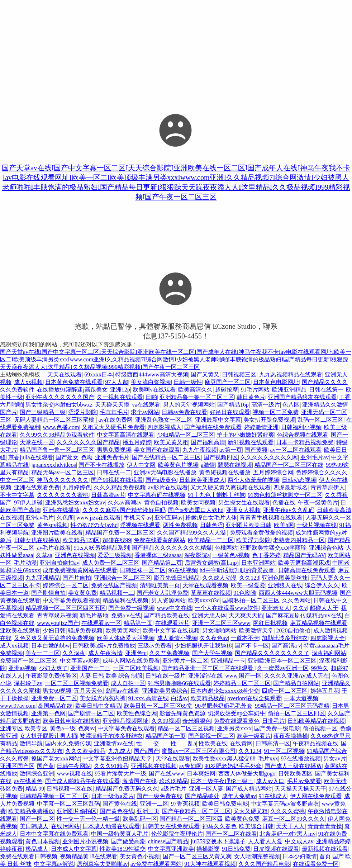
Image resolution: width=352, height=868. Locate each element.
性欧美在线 (213, 743)
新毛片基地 (94, 615)
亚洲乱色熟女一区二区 (164, 420)
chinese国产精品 (168, 841)
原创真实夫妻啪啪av (102, 864)
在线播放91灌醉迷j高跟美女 (72, 390)
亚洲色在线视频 (75, 555)
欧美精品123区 (81, 540)
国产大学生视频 (212, 653)
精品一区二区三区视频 (186, 728)
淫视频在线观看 (140, 525)
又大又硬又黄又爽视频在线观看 (230, 487)
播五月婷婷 (137, 442)
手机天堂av (138, 518)
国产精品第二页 (162, 563)
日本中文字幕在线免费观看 (54, 834)
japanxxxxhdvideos (53, 465)
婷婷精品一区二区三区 (242, 683)
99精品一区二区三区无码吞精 (292, 706)
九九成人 (120, 751)
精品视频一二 (117, 593)
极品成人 (37, 849)
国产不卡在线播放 (101, 465)
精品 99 (35, 789)
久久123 (249, 578)
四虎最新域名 (290, 487)
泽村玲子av (28, 683)
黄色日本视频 (43, 841)
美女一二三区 (43, 653)
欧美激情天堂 (256, 630)
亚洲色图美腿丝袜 (285, 578)
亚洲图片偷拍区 (77, 811)
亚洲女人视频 (243, 510)
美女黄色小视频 (140, 856)
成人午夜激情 (105, 653)
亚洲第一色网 (48, 713)
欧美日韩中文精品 (98, 706)
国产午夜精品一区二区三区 (196, 811)
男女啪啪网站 (219, 630)
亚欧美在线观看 (20, 630)
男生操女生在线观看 (244, 502)
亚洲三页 (148, 811)
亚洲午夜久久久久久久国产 (60, 397)
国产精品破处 (202, 796)
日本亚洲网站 (258, 563)
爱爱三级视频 (115, 555)
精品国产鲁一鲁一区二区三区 (57, 450)
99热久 (320, 668)
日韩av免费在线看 (184, 412)
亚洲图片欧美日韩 (248, 525)
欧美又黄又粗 (171, 442)
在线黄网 (241, 743)
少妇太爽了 (53, 668)
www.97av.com (18, 706)
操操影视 (208, 849)
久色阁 (65, 518)
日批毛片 (273, 721)
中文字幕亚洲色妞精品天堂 (118, 758)
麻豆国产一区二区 (228, 382)
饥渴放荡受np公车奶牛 (237, 713)
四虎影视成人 (165, 427)
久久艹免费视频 (169, 653)
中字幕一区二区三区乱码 (68, 804)
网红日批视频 (270, 623)
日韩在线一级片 (166, 676)
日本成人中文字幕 (74, 849)
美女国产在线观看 (157, 450)
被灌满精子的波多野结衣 (111, 736)
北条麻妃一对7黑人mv (287, 834)
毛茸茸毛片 (114, 412)
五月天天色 (88, 691)
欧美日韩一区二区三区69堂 (158, 706)
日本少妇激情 (300, 856)
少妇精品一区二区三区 (186, 435)
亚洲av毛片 (40, 518)
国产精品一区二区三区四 (191, 819)
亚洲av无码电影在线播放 (165, 472)
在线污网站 (65, 826)
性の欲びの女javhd (94, 525)
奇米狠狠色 (197, 721)
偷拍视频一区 (320, 728)
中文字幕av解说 (54, 864)
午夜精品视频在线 (315, 743)
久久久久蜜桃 (287, 811)
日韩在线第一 (326, 390)
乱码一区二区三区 (320, 420)
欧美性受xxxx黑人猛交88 (224, 758)
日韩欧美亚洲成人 (202, 480)
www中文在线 (175, 608)
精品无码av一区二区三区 (63, 472)
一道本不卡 (245, 638)
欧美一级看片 (254, 736)
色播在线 (284, 502)
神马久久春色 (219, 826)
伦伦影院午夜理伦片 (177, 834)
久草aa (44, 555)
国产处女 (67, 457)
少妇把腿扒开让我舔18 (203, 646)
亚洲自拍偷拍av (59, 563)
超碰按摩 (227, 390)
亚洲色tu (136, 653)
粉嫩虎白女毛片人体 (211, 518)
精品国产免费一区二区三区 (120, 533)
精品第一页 (138, 623)
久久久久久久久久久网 (269, 457)
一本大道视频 (301, 698)
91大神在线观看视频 (210, 864)
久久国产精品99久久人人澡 (192, 533)
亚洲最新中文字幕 (218, 420)
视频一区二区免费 (276, 412)
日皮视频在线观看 (276, 849)
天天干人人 (290, 826)
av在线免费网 (115, 420)
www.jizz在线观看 (99, 518)
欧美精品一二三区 (211, 540)
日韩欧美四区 (295, 774)
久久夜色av (214, 638)
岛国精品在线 (55, 706)
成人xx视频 (28, 382)
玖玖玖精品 (173, 781)
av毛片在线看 (54, 548)
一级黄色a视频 (231, 555)
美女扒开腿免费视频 (269, 420)
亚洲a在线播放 (61, 510)
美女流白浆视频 (151, 382)
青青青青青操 (325, 826)
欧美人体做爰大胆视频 (125, 638)
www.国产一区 (243, 676)
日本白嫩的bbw (51, 646)
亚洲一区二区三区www (221, 623)
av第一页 (231, 450)
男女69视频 (57, 691)
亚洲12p (120, 390)
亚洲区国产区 (17, 766)
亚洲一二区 (154, 804)
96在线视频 (183, 570)
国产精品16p (233, 405)
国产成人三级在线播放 (293, 766)
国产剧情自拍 (48, 593)
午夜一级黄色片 (318, 502)
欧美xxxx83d (204, 600)
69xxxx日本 (99, 374)
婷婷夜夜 (11, 849)
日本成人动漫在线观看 (111, 826)
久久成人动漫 (219, 578)
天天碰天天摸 (112, 405)
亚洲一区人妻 (206, 789)
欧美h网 (284, 525)
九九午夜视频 (200, 450)
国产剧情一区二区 (91, 713)
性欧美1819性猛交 (123, 849)
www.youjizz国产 (58, 623)
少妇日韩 (54, 630)
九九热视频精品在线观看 (291, 374)
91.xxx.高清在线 (148, 698)
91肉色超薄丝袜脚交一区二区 (285, 495)
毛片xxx (268, 758)
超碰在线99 (117, 540)
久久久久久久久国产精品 (88, 442)
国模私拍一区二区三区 (251, 600)
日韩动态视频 (299, 480)
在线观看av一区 (101, 623)
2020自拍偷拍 (293, 630)
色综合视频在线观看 (303, 435)
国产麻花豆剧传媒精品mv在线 (304, 615)
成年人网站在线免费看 (131, 661)
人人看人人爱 (265, 841)
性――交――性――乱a (166, 743)
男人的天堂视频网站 (189, 405)
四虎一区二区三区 (285, 691)
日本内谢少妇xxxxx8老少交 (225, 691)
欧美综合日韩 (256, 826)
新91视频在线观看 (251, 442)
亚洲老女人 (276, 608)
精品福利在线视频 (125, 600)
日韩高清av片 (108, 495)
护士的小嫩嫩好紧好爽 (246, 435)
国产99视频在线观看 (117, 480)
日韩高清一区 (273, 743)
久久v (300, 608)
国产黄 (46, 766)
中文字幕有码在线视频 (157, 495)
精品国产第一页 (166, 736)
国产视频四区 (221, 457)
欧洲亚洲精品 (289, 390)
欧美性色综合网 (137, 713)
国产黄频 (256, 450)
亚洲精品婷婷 (333, 841)
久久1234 (250, 751)
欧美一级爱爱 (248, 585)
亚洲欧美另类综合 (165, 691)
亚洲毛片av (315, 457)
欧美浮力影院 (253, 540)
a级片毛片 (174, 789)
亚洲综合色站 (326, 548)
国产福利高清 (208, 442)
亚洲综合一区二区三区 (123, 578)
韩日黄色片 (251, 397)
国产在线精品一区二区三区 (166, 457)
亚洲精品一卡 (228, 661)
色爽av (87, 728)
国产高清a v (286, 646)
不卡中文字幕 (17, 495)
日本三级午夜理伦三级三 (222, 781)
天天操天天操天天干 (300, 789)
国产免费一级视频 (131, 608)
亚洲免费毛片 (112, 457)
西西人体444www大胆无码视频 (298, 593)
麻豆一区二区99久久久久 (294, 819)
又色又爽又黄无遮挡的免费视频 (54, 638)
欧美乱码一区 (140, 819)
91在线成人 (273, 796)
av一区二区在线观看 (296, 450)
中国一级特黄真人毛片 (120, 834)
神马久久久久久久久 (63, 480)
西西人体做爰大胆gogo (247, 774)
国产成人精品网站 (249, 789)
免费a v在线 (126, 615)
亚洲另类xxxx (234, 728)
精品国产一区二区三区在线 (289, 465)
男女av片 (335, 758)
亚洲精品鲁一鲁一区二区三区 (197, 397)
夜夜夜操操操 (291, 736)
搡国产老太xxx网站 (56, 758)
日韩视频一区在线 (70, 789)
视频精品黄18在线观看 (89, 856)
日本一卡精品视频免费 (305, 442)
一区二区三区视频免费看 (77, 683)
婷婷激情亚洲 (261, 427)
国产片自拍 (77, 578)
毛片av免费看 (304, 781)
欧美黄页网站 (123, 630)
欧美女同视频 (198, 502)
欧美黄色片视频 (178, 465)
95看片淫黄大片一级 (120, 774)
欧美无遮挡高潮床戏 (304, 563)
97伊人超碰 (28, 502)
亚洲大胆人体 (209, 615)
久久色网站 (296, 600)
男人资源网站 (168, 600)
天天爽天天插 (246, 615)
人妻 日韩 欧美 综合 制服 (111, 676)
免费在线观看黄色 (237, 721)
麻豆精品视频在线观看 (319, 623)
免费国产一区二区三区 (29, 661)
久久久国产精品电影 (264, 864)
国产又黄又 (205, 374)
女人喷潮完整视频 (257, 856)
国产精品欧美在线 (166, 615)
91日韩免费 (236, 849)
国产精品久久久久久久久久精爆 (172, 548)
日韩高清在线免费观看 (307, 570)
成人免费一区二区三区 (111, 563)
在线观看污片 (172, 623)
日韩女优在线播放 (37, 540)
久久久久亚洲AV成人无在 (297, 676)
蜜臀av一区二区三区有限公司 (199, 751)
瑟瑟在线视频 (235, 465)
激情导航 (31, 743)
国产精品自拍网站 (296, 683)
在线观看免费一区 (316, 864)
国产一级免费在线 (160, 796)
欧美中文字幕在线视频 (171, 630)
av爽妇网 (191, 766)
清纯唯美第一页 (160, 585)
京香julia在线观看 (30, 457)
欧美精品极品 (208, 698)
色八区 (291, 405)
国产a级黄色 (161, 480)
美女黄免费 (82, 593)
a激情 (208, 465)
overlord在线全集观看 (254, 698)
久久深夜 (74, 653)
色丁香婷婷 (266, 555)
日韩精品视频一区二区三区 (54, 796)
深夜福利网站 (329, 653)
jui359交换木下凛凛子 (218, 841)
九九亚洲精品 (43, 578)
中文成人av (299, 841)
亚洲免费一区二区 (54, 698)
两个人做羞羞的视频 (253, 480)
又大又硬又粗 (251, 811)
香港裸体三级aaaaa (158, 555)
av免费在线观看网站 (156, 864)
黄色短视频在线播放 (225, 472)
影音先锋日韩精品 (177, 578)
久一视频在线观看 (120, 397)
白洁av (179, 698)
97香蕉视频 (185, 804)
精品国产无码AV (304, 555)
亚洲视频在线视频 (154, 766)
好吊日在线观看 (230, 412)
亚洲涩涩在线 (205, 676)
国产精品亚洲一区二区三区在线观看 (208, 668)
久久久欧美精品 (85, 751)
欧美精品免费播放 (31, 811)
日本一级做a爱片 (112, 796)
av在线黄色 (28, 781)
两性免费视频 (180, 525)
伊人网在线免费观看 (316, 796)
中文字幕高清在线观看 (125, 435)
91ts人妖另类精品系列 (102, 548)
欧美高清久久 (195, 390)
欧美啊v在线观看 (154, 390)
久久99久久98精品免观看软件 (57, 435)
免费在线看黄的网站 (160, 540)
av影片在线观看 (168, 487)
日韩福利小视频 (301, 427)
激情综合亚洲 (37, 774)
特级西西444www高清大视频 (152, 374)
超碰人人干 (324, 608)
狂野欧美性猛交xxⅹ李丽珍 (273, 548)
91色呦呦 (245, 593)
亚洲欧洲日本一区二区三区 (282, 661)
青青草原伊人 (328, 487)
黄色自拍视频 (161, 502)
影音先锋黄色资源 (182, 713)
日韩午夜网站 (74, 766)
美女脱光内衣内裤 (103, 698)
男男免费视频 (114, 450)
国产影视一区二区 (211, 736)
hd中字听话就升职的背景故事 (238, 570)
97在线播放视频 (301, 758)
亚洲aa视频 (22, 668)
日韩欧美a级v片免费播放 (104, 646)
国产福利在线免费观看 (213, 427)
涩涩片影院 (82, 412)
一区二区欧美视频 (136, 668)
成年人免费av (239, 796)
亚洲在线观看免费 (37, 487)
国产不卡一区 (252, 646)
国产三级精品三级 (43, 412)
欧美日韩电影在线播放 (71, 721)
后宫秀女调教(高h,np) (212, 563)
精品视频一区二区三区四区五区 (66, 608)
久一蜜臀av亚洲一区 (283, 668)
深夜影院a (197, 555)
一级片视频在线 (317, 525)
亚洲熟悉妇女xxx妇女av (75, 502)
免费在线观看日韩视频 (29, 856)
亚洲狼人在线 (285, 585)
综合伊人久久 (322, 585)
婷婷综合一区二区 (66, 585)
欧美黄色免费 (242, 819)
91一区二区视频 (284, 751)
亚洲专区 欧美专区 (24, 728)
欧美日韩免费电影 (225, 804)
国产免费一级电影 (277, 728)
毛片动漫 (25, 563)
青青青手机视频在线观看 (271, 518)
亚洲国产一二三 (90, 668)
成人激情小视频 (177, 638)
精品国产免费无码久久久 (127, 789)
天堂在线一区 (37, 442)
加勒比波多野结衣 (285, 638)
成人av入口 (270, 781)
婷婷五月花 (325, 691)
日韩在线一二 (114, 472)
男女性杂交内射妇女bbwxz (59, 405)
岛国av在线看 (122, 691)
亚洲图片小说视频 (85, 841)
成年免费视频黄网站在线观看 (80, 570)
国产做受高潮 (128, 841)
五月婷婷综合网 (273, 472)
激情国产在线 (139, 781)
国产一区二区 (37, 819)
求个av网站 (145, 412)
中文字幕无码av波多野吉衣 (285, 804)
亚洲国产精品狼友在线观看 (302, 397)
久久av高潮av (125, 502)
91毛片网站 (255, 390)
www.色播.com (61, 427)
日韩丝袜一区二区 (143, 570)
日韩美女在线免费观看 (171, 826)
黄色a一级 (63, 728)
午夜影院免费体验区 (51, 676)
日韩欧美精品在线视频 (316, 721)
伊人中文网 (141, 465)
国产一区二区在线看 (231, 834)
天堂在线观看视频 (205, 585)
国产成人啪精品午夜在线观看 (82, 781)
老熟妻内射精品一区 (299, 540)
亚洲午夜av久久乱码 (289, 510)
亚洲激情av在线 (114, 743)
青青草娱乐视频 (57, 615)
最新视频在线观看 (325, 849)
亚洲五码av (169, 518)
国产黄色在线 (120, 804)
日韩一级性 (188, 382)
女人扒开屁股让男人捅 (48, 736)
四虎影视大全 (328, 638)
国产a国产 (146, 751)
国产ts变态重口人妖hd (196, 510)
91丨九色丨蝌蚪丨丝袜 (217, 495)
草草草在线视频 (211, 593)
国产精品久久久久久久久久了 (272, 653)
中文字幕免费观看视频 (71, 600)
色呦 (87, 457)
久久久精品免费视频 (120, 487)
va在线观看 (146, 405)
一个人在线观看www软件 (227, 608)
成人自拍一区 (128, 683)
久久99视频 (166, 721)
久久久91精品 (111, 766)
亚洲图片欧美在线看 (57, 533)
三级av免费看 (155, 646)
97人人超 (117, 382)
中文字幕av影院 (80, 661)
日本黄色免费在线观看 (74, 382)
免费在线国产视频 (114, 585)
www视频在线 (74, 774)
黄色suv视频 (52, 525)
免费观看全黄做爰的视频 (261, 533)
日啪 (151, 397)
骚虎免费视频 (85, 630)
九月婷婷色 (77, 487)
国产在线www (167, 774)
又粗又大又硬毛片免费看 (113, 427)
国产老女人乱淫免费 (162, 593)
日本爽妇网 (201, 774)
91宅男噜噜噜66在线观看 (179, 683)
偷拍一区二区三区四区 (296, 713)
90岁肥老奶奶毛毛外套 (224, 706)
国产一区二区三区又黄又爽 (197, 856)
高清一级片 (266, 405)
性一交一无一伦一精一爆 (88, 819)
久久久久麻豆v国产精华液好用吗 (124, 510)
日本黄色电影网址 (276, 382)
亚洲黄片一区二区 (185, 661)
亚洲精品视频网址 (125, 721)
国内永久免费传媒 (68, 743)
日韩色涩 (211, 525)
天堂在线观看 (173, 758)
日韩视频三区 (239, 374)
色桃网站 (226, 548)
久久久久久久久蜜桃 (63, 495)
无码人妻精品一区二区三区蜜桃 (55, 420)
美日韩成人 (34, 826)
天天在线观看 (65, 374)
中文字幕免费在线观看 (126, 728)
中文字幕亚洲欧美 (171, 849)
